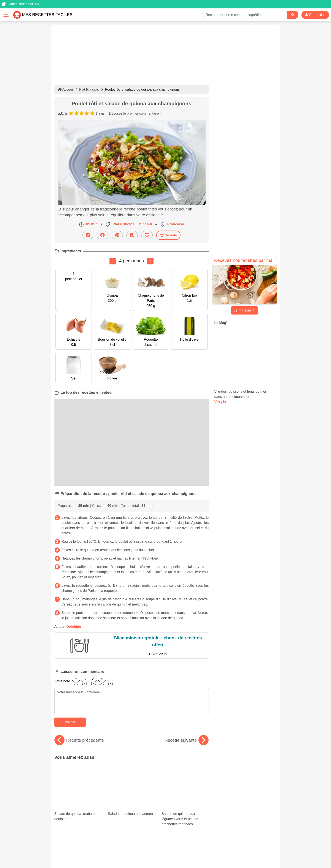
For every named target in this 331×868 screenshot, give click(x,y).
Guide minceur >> (23, 4)
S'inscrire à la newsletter (208, 855)
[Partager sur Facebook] (102, 235)
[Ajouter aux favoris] (147, 235)
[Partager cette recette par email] (88, 235)
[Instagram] (182, 843)
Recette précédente (79, 740)
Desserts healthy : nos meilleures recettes (185, 806)
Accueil (66, 89)
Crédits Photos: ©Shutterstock (127, 855)
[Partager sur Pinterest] (117, 235)
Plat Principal (89, 89)
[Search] (293, 15)
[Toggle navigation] (6, 15)
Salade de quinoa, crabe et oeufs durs (78, 776)
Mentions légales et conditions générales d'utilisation (161, 851)
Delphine (74, 627)
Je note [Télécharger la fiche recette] (168, 235)
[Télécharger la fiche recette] (132, 235)
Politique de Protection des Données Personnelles (236, 851)
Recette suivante (187, 740)
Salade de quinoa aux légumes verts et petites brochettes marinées (185, 782)
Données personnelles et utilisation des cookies (88, 851)
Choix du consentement (169, 855)
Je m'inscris (244, 310)
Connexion (315, 15)
